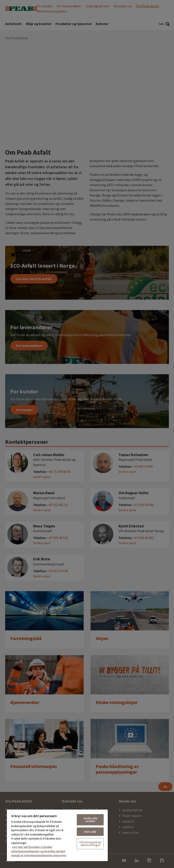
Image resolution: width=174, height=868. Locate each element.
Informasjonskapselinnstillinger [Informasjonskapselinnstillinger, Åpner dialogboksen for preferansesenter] (90, 844)
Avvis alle (90, 832)
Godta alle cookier (90, 820)
